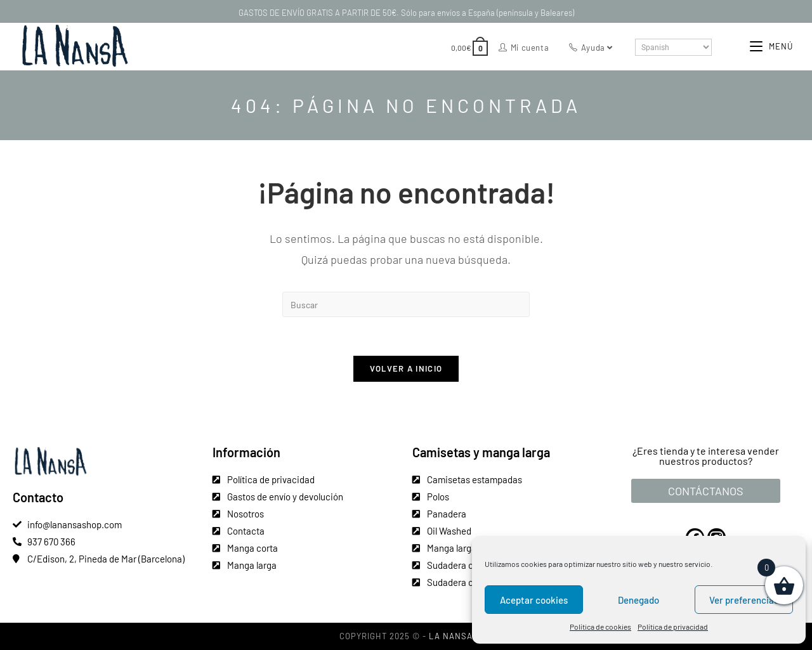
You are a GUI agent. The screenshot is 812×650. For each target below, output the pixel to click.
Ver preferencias (744, 600)
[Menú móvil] (771, 46)
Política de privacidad (673, 627)
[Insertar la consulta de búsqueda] (406, 304)
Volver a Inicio (406, 368)
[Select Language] (673, 47)
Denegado (638, 600)
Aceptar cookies (534, 600)
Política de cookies (600, 627)
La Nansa (451, 636)
